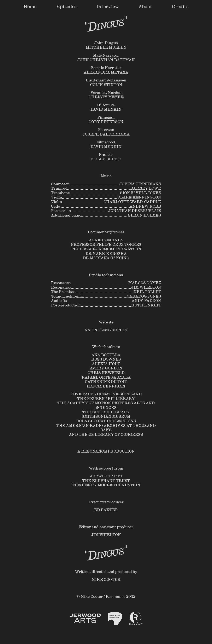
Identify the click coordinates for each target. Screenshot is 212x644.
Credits (180, 6)
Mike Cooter (106, 579)
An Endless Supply (106, 330)
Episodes (66, 6)
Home (30, 6)
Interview (108, 6)
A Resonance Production (106, 451)
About (145, 6)
